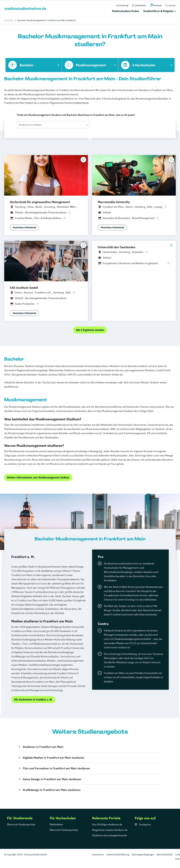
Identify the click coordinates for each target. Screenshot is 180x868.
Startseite (9, 20)
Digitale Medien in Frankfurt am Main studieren (53, 758)
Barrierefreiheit (165, 854)
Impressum (98, 854)
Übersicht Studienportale (21, 824)
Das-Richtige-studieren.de (107, 824)
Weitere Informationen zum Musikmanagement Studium (38, 477)
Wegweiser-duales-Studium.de (110, 830)
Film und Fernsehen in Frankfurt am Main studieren (56, 768)
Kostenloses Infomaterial (24, 227)
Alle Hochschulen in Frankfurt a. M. (33, 699)
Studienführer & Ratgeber (158, 11)
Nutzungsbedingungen (143, 854)
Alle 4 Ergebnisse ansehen (90, 330)
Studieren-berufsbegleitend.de (110, 835)
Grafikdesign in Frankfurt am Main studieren (52, 790)
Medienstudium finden (126, 11)
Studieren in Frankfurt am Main (43, 747)
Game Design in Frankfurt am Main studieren (52, 779)
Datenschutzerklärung (118, 854)
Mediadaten (56, 824)
